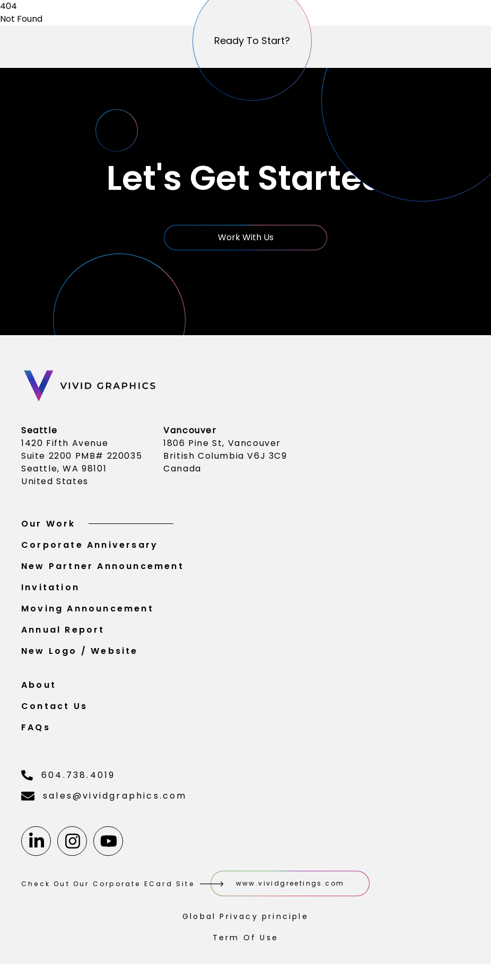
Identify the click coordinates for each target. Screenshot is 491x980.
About (39, 687)
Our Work (97, 526)
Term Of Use (245, 940)
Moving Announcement (87, 611)
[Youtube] (108, 843)
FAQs (36, 729)
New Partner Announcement (103, 568)
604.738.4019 (68, 777)
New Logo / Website (80, 653)
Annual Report (63, 632)
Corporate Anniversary (90, 547)
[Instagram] (72, 843)
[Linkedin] (36, 843)
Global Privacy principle (245, 918)
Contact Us (54, 708)
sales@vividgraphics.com (104, 798)
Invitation (50, 589)
